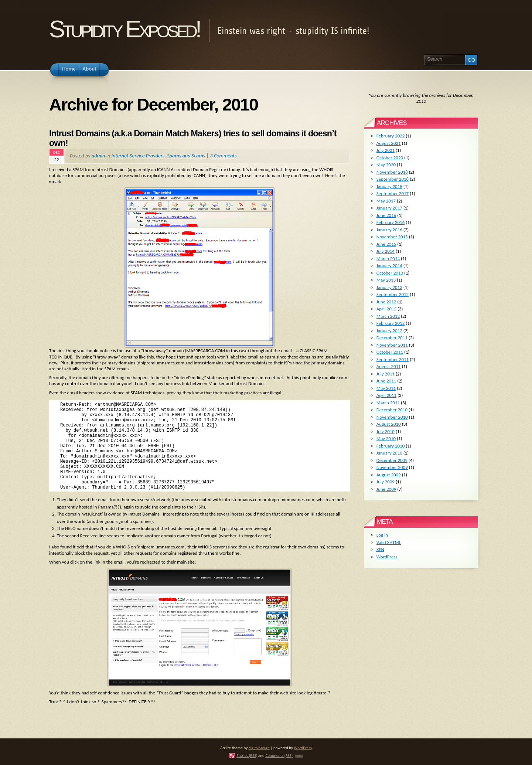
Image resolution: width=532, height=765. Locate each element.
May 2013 (386, 280)
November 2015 (392, 237)
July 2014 (386, 251)
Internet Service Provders (138, 156)
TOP (299, 756)
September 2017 (393, 193)
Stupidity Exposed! (124, 29)
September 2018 (393, 179)
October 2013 (390, 273)
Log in (382, 535)
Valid (389, 542)
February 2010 (391, 446)
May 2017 (386, 201)
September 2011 (393, 359)
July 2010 (386, 431)
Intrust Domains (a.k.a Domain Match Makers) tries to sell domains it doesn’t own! (193, 138)
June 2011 (386, 381)
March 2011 (388, 403)
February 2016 (391, 222)
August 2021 (389, 143)
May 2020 (386, 165)
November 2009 (392, 467)
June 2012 (386, 302)
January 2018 (389, 186)
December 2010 (392, 410)
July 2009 (386, 482)
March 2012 (388, 316)
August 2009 (389, 475)
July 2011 (386, 374)
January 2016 (389, 230)
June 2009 (386, 489)
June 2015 (386, 244)
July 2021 (386, 150)
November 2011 (392, 345)
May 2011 (386, 388)
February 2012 (391, 323)
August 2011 (389, 366)
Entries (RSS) (247, 755)
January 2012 (389, 331)
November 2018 (392, 172)
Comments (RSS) (279, 755)
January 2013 (389, 287)
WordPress (387, 557)
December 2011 (392, 338)
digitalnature (259, 748)
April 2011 (386, 395)
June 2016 (386, 215)
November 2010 (392, 417)
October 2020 (390, 158)
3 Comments (223, 156)
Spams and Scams (186, 156)
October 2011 (390, 352)
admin (98, 156)
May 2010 (386, 438)
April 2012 (386, 309)
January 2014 (389, 266)
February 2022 (391, 136)
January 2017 (389, 208)
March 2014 (388, 259)
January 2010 (389, 453)
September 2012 (393, 294)
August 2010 (389, 424)
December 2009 (392, 460)
